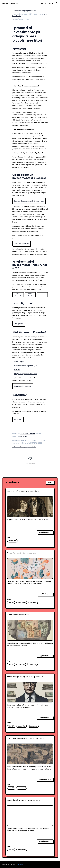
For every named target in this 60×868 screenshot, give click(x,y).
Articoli (50, 482)
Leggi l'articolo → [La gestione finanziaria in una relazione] (45, 532)
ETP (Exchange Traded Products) (26, 374)
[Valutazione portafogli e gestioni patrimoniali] (30, 695)
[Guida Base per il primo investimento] (30, 571)
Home (44, 3)
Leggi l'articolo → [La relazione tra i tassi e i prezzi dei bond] (45, 841)
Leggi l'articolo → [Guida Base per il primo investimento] (45, 594)
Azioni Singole (19, 362)
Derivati (17, 370)
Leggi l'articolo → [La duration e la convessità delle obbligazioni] (45, 779)
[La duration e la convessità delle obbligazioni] (30, 757)
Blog (51, 3)
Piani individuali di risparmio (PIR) (26, 366)
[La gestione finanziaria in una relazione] (30, 509)
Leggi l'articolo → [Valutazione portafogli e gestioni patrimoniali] (45, 718)
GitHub (21, 865)
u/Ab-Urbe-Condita (27, 434)
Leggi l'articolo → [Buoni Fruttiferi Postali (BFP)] (45, 656)
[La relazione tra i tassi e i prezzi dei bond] (30, 818)
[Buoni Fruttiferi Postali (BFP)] (30, 633)
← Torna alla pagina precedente (24, 11)
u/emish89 (23, 436)
